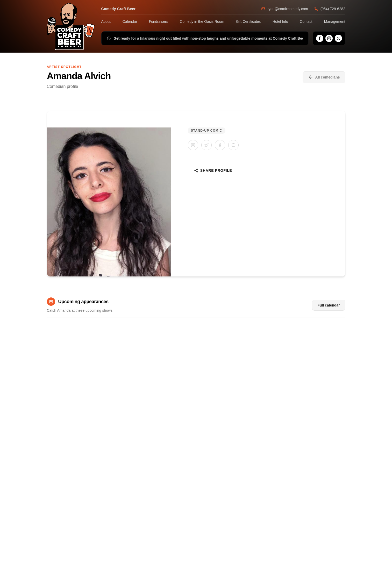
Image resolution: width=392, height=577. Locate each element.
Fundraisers (159, 22)
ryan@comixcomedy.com (284, 9)
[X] (338, 38)
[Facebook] (320, 38)
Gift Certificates (248, 22)
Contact (306, 22)
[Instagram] (329, 38)
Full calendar (329, 305)
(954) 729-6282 (330, 9)
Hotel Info (280, 22)
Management (335, 22)
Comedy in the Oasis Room (202, 22)
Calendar (130, 22)
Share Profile (213, 170)
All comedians (324, 77)
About (106, 22)
